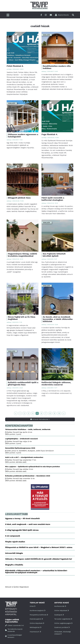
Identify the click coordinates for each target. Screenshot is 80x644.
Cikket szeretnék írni (14, 625)
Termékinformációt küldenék (14, 630)
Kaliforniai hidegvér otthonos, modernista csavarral (56, 383)
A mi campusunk (13, 536)
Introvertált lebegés (14, 553)
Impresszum (35, 632)
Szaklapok (59, 615)
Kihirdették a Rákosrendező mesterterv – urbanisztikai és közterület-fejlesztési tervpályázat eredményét (36, 572)
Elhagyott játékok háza (19, 198)
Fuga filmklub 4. (50, 134)
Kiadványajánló (36, 619)
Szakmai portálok (62, 627)
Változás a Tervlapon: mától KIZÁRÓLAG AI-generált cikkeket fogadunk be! (39, 559)
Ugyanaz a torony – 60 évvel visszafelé (22, 518)
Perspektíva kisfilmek (39, 615)
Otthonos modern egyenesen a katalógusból (23, 135)
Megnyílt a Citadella (14, 565)
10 (59, 413)
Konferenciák (60, 606)
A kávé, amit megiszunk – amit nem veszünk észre (28, 524)
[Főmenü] (8, 15)
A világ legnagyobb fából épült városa (22, 530)
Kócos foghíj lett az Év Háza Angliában (22, 318)
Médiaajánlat (35, 627)
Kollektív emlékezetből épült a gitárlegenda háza (23, 383)
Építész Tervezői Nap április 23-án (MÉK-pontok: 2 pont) (19, 433)
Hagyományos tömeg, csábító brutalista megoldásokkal (22, 255)
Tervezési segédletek (63, 619)
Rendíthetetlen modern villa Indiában (57, 67)
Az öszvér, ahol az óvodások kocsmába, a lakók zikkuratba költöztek (58, 319)
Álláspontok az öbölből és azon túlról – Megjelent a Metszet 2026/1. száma (39, 547)
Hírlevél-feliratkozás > (40, 419)
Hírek (33, 606)
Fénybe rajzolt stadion (15, 542)
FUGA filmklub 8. (15, 66)
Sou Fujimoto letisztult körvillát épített (54, 255)
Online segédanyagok (63, 623)
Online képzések (37, 623)
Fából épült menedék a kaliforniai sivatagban (53, 199)
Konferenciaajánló (37, 610)
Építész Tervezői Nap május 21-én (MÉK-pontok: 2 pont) (18, 442)
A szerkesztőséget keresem (13, 636)
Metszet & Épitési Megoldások (17, 587)
